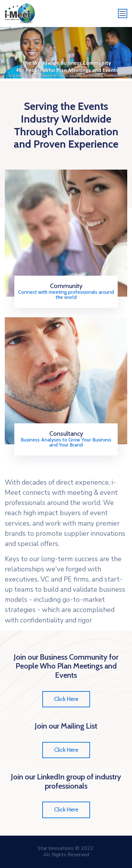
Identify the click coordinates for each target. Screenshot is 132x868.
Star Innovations (56, 848)
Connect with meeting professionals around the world (66, 295)
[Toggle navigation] (123, 14)
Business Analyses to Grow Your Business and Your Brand (66, 442)
